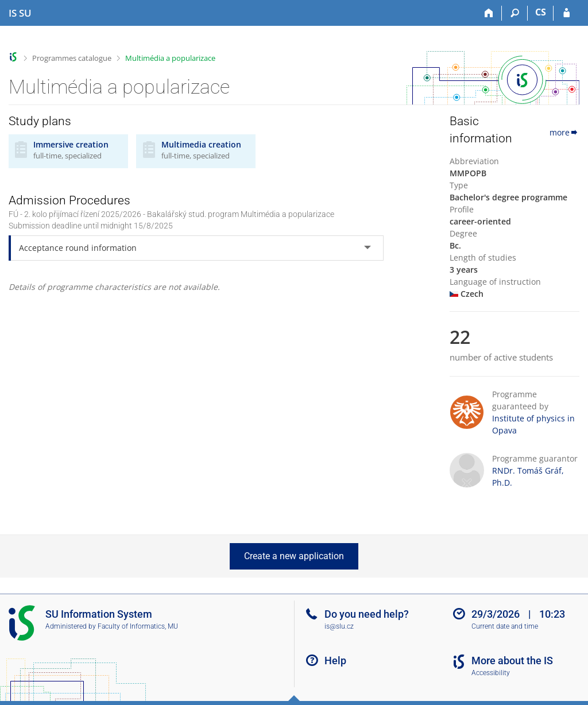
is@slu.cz (339, 626)
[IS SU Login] (566, 13)
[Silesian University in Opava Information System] (20, 13)
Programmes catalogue (72, 58)
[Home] (489, 13)
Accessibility (491, 673)
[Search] (515, 13)
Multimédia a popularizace (170, 58)
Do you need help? (367, 614)
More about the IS (512, 661)
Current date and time (505, 626)
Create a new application (294, 556)
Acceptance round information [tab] (78, 248)
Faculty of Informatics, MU (138, 626)
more (564, 132)
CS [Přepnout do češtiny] (541, 12)
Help (335, 661)
